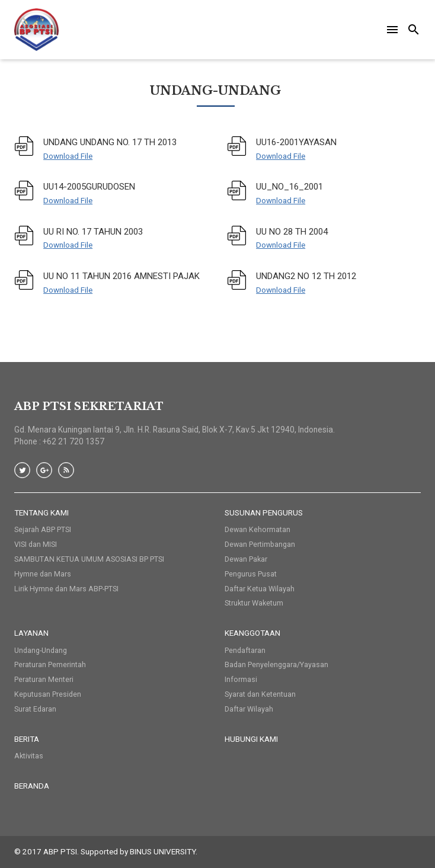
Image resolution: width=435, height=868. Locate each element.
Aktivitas (29, 756)
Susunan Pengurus (264, 513)
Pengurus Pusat (251, 574)
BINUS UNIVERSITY (163, 851)
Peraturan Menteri (44, 679)
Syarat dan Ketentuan (260, 694)
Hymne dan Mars (43, 574)
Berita (27, 739)
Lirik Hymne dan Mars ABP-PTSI (66, 589)
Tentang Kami (41, 513)
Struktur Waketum (254, 603)
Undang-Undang (41, 650)
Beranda (32, 786)
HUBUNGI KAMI (251, 739)
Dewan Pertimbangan (260, 544)
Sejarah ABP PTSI (43, 529)
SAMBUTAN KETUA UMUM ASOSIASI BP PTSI (89, 559)
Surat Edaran (35, 709)
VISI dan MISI (36, 544)
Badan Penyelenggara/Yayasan (276, 664)
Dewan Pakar (246, 559)
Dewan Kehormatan (258, 529)
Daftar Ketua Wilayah (260, 589)
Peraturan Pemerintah (50, 664)
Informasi (241, 679)
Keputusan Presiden (48, 694)
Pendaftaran (245, 650)
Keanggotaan (252, 633)
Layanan (31, 633)
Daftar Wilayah (249, 709)
